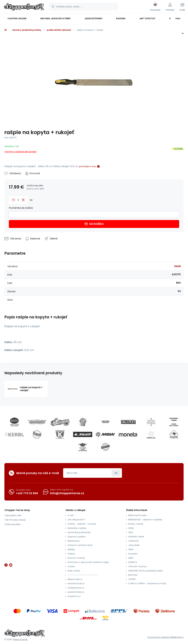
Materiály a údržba (77, 528)
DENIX (131, 528)
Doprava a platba (76, 537)
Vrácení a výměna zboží (80, 545)
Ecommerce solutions (159, 637)
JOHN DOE (134, 541)
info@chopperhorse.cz (67, 493)
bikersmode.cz (75, 579)
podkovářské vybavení (59, 30)
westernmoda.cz (76, 583)
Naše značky (74, 571)
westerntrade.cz (76, 592)
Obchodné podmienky (79, 532)
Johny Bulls (134, 545)
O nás (71, 515)
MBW (131, 558)
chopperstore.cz (76, 588)
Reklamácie (74, 541)
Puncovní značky (76, 558)
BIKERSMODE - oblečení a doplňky (145, 520)
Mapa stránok (20, 639)
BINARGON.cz (177, 637)
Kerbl (177, 266)
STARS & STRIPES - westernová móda (147, 583)
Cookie (71, 566)
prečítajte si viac (88, 166)
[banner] (24, 7)
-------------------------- (83, 575)
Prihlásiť (116, 473)
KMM (131, 549)
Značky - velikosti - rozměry (82, 524)
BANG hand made (137, 515)
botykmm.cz (74, 596)
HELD (131, 532)
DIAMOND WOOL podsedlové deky (146, 571)
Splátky (71, 549)
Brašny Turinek (136, 524)
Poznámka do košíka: (21, 208)
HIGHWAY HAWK (136, 537)
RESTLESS (133, 575)
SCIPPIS (132, 579)
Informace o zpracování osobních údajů (88, 562)
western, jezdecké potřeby (27, 30)
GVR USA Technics (138, 566)
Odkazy (71, 554)
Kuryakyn (133, 554)
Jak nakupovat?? (76, 520)
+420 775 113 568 (27, 493)
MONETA (133, 562)
